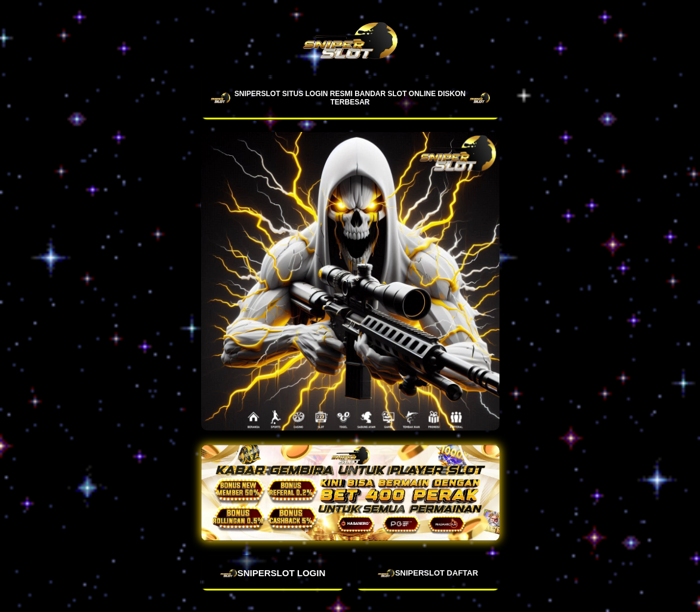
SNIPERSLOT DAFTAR (428, 573)
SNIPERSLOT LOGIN (273, 573)
